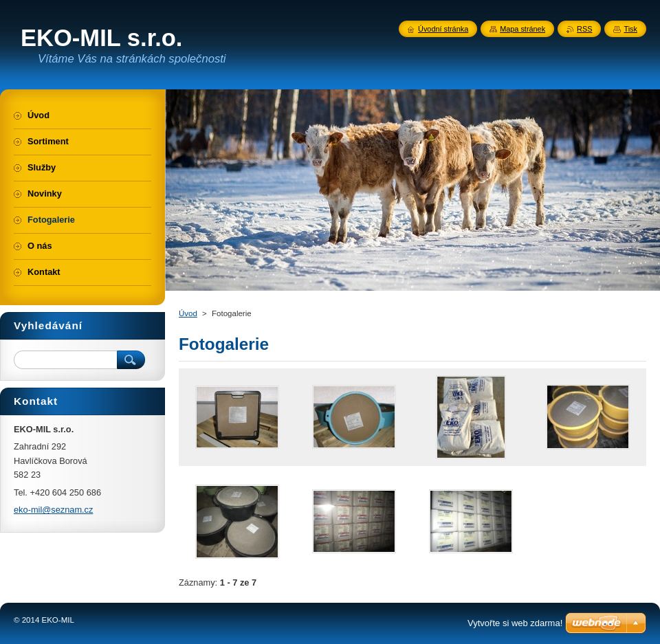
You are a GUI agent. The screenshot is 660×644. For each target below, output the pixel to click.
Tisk (630, 29)
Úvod (188, 313)
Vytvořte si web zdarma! (515, 623)
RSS (584, 29)
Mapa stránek (522, 29)
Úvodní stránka (443, 29)
